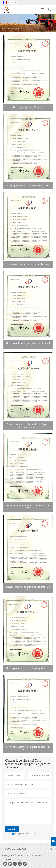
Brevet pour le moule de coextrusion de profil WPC (28, 344)
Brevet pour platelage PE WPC (28, 107)
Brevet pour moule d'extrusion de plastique (28, 264)
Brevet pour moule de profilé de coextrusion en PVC (28, 588)
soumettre (12, 829)
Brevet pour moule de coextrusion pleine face (28, 668)
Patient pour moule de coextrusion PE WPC (28, 186)
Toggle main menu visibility (43, 8)
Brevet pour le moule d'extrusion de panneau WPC (28, 507)
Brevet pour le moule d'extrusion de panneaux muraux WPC (28, 748)
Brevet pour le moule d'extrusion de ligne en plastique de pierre (28, 426)
